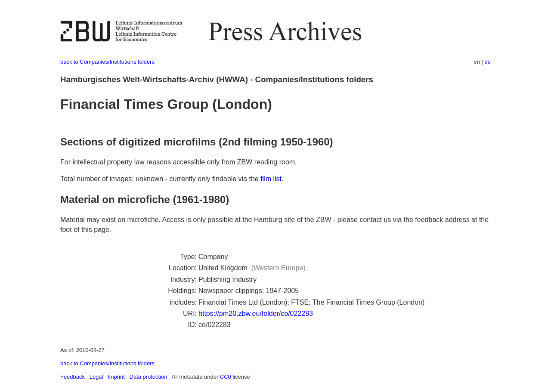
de (488, 62)
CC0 (226, 377)
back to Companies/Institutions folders (107, 62)
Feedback (73, 377)
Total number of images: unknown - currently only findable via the (160, 179)
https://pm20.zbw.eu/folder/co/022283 (256, 313)
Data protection (149, 377)
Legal (96, 377)
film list (271, 179)
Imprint (116, 377)
